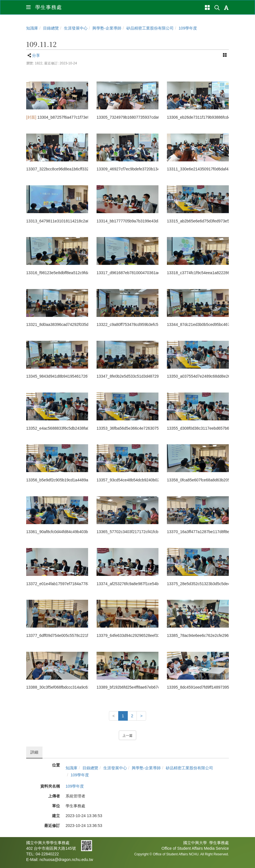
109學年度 (188, 28)
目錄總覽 (51, 28)
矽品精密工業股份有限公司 (150, 28)
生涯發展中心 (76, 28)
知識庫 (32, 28)
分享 (36, 55)
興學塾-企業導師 (107, 28)
